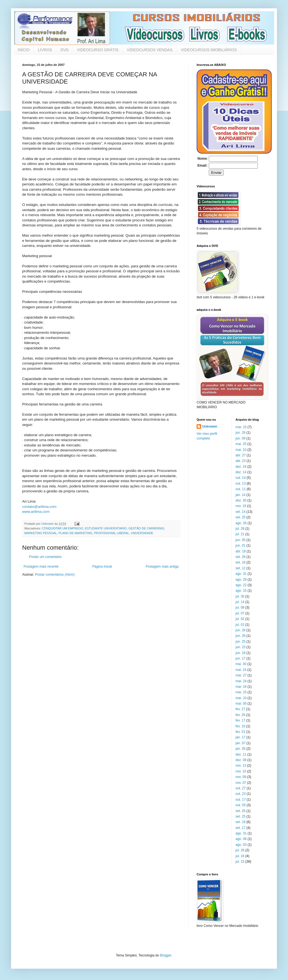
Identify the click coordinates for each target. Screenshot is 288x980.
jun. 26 (241, 433)
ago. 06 (241, 839)
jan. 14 (241, 495)
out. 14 (241, 478)
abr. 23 (241, 461)
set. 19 (241, 822)
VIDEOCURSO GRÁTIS (98, 50)
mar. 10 (241, 698)
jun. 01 (241, 545)
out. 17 (241, 800)
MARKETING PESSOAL (41, 533)
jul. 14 (240, 602)
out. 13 (241, 483)
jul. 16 (240, 856)
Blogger (166, 955)
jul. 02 (240, 619)
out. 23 (241, 794)
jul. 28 (240, 529)
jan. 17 (241, 737)
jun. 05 (241, 540)
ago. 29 (241, 580)
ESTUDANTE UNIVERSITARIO (106, 528)
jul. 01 (240, 625)
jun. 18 (241, 653)
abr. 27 (241, 455)
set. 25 (241, 517)
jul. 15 (240, 862)
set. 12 (241, 568)
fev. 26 (241, 715)
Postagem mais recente (41, 567)
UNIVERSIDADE (142, 533)
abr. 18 (241, 551)
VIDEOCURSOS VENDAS (150, 50)
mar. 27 (241, 675)
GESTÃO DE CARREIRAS (146, 528)
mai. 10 (241, 450)
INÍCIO (24, 50)
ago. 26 (241, 523)
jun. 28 (241, 630)
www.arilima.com (36, 512)
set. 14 (241, 512)
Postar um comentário (45, 557)
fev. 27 (241, 709)
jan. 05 (241, 749)
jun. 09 (241, 438)
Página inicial (102, 567)
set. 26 (241, 557)
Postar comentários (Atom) (55, 575)
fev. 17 (241, 720)
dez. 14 (241, 472)
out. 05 (241, 805)
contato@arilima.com (39, 507)
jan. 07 (241, 743)
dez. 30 (241, 500)
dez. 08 (241, 760)
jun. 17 (241, 658)
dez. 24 (241, 467)
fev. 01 (241, 732)
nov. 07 (241, 783)
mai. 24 (241, 670)
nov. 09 (241, 777)
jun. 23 (241, 647)
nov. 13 (241, 766)
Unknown (210, 426)
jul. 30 (240, 596)
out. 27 (241, 788)
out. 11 (241, 489)
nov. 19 (241, 506)
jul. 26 (240, 850)
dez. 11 (241, 754)
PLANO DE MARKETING (76, 533)
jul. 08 (240, 607)
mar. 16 (241, 687)
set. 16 (241, 562)
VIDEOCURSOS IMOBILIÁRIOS (209, 50)
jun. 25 (241, 642)
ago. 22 (241, 585)
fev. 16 (241, 726)
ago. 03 (241, 845)
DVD (65, 50)
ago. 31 (241, 574)
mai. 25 (241, 444)
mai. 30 (241, 664)
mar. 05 (241, 704)
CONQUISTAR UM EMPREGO (62, 528)
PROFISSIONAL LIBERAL (111, 533)
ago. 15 (241, 591)
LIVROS (45, 50)
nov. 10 (241, 771)
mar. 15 (241, 427)
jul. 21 (240, 534)
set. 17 (241, 828)
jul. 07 (240, 613)
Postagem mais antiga (162, 567)
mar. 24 (241, 681)
